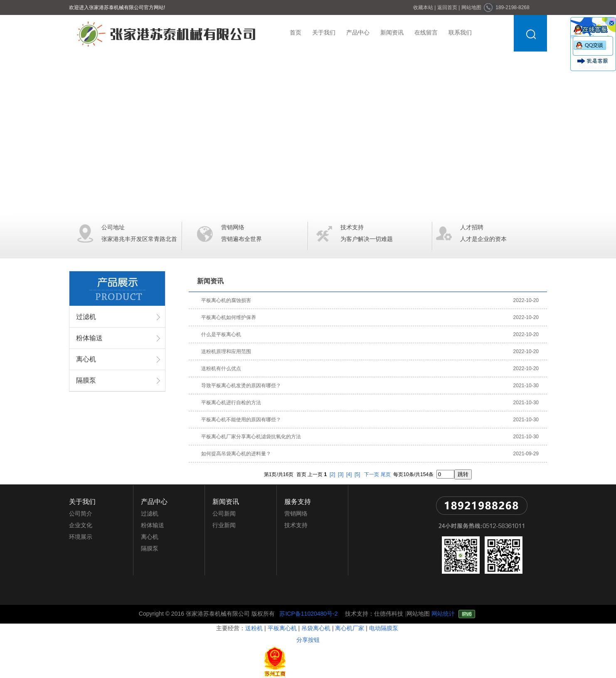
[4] (349, 474)
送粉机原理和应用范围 (226, 351)
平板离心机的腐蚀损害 (226, 300)
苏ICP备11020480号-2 (309, 614)
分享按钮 (308, 640)
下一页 (372, 474)
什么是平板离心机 (221, 334)
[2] (332, 474)
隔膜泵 (86, 380)
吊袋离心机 (316, 628)
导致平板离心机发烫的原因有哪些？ (241, 386)
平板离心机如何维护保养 (229, 317)
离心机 (86, 359)
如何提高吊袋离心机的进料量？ (236, 454)
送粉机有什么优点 (221, 368)
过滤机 (86, 317)
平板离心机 (282, 628)
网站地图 (418, 614)
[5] (357, 474)
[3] (341, 474)
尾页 (386, 474)
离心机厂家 (350, 628)
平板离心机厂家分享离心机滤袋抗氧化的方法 (251, 437)
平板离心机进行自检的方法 (231, 403)
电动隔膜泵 (384, 628)
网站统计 (443, 614)
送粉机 (254, 628)
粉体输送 (89, 338)
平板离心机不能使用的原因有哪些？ (241, 420)
